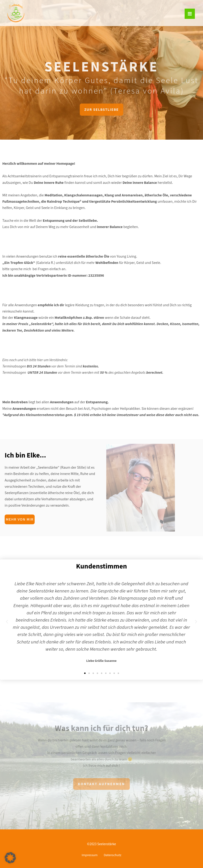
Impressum (88, 856)
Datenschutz (114, 856)
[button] (85, 673)
